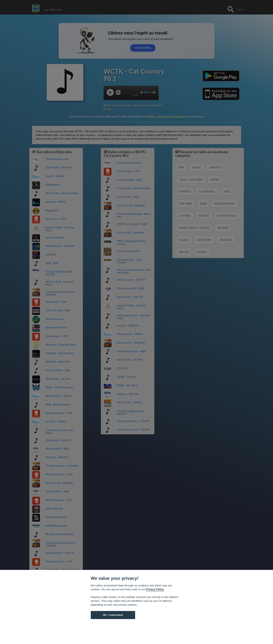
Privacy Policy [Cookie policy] (155, 589)
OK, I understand (113, 615)
